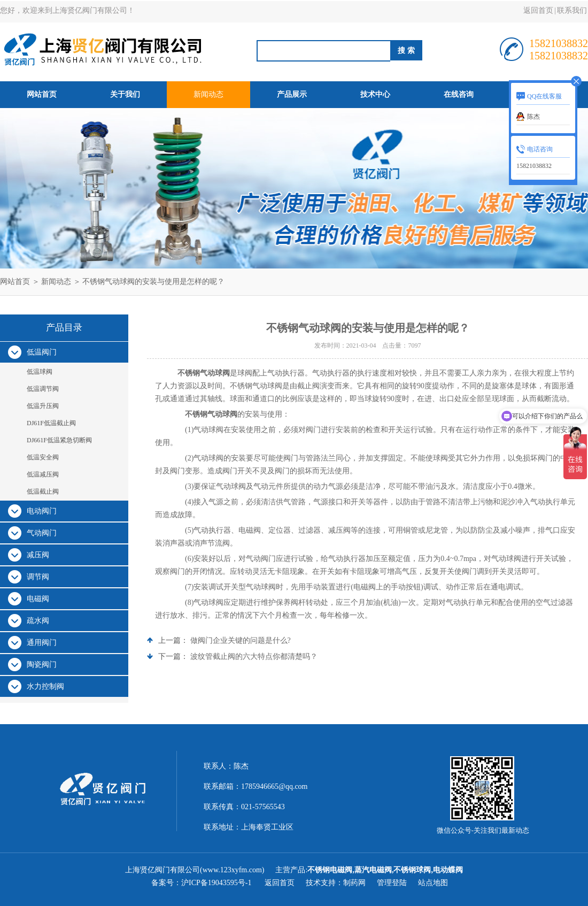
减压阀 (38, 555)
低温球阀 (40, 372)
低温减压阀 (43, 474)
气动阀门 (42, 533)
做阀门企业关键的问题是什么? (241, 640)
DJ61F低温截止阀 (51, 423)
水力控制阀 (45, 686)
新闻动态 (208, 94)
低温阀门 (42, 352)
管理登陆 (392, 883)
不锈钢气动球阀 (204, 373)
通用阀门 (42, 643)
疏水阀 (38, 621)
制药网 (354, 883)
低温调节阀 (43, 389)
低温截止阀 (43, 492)
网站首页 (42, 94)
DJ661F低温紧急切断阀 (59, 440)
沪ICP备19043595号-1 (217, 883)
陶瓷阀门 (42, 665)
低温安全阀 (43, 457)
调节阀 (38, 577)
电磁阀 (38, 599)
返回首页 (538, 10)
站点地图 (433, 883)
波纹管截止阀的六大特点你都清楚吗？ (254, 657)
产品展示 (292, 94)
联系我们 (572, 10)
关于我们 (125, 94)
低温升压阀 (43, 406)
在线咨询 (459, 94)
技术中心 (375, 94)
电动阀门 (42, 511)
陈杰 (533, 117)
